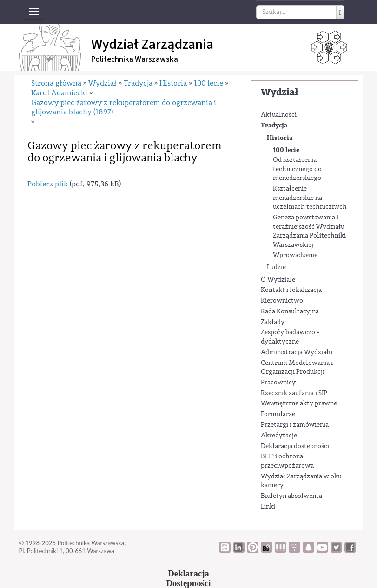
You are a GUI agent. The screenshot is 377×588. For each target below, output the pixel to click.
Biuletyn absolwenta (291, 496)
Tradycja (274, 125)
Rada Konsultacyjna (290, 311)
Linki (268, 507)
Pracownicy (278, 383)
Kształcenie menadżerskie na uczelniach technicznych (310, 198)
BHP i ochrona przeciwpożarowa (287, 461)
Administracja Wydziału (297, 352)
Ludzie (276, 267)
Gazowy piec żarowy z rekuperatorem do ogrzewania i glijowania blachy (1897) (124, 107)
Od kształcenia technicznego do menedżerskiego (297, 169)
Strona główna (56, 83)
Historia (280, 138)
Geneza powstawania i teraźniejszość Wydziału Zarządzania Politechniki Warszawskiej (309, 231)
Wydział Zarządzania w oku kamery (301, 481)
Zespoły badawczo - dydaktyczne (290, 337)
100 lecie (286, 150)
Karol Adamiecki (59, 93)
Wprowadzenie (295, 255)
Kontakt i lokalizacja (291, 290)
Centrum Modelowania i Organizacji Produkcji (297, 368)
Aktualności (279, 115)
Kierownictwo (282, 301)
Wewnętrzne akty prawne (299, 403)
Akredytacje (279, 436)
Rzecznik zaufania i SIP (294, 393)
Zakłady (273, 322)
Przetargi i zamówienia (295, 425)
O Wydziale (278, 280)
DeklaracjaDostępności (189, 578)
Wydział (280, 92)
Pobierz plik (48, 184)
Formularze (278, 414)
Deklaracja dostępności (295, 446)
